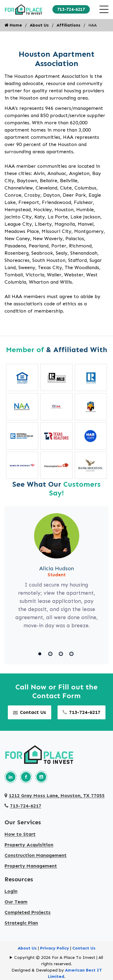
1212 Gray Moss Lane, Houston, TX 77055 (55, 795)
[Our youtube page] (41, 777)
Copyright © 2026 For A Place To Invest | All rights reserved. (59, 961)
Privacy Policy (55, 948)
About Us (39, 25)
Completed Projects (28, 912)
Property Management (31, 866)
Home (13, 25)
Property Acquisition (29, 845)
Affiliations (69, 25)
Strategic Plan (21, 923)
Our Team (16, 902)
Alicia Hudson (57, 568)
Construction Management (36, 855)
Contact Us (30, 712)
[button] (41, 654)
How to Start (20, 834)
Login (11, 891)
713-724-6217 (71, 9)
